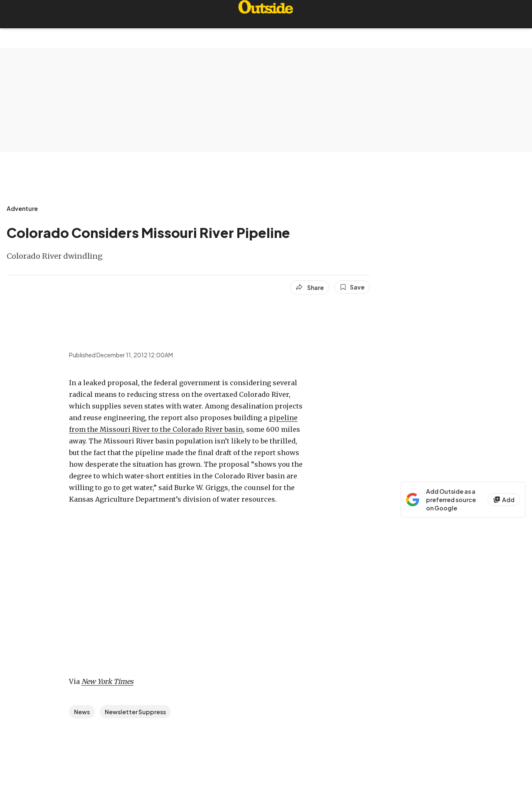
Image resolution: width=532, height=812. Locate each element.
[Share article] (310, 287)
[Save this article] (352, 287)
